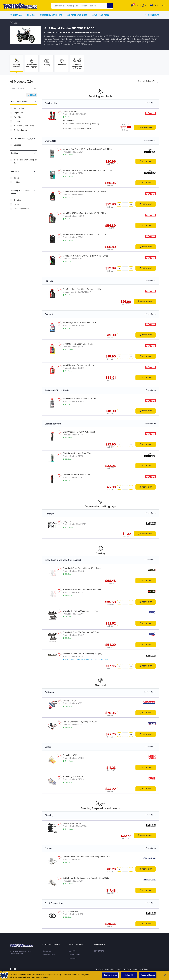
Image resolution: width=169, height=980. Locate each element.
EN (153, 5)
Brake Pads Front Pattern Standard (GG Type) (82, 655)
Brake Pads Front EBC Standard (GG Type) (81, 633)
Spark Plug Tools (101, 15)
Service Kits (19, 109)
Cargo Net (67, 522)
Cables (17, 205)
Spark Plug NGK (70, 756)
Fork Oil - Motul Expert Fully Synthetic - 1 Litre (82, 290)
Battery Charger (70, 701)
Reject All (129, 975)
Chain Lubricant (20, 131)
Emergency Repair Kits (51, 15)
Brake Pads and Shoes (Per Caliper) (25, 162)
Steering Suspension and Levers (22, 193)
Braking (14, 154)
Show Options (144, 128)
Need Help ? (152, 15)
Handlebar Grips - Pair (72, 824)
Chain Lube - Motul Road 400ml (77, 476)
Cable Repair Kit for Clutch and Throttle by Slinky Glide (86, 858)
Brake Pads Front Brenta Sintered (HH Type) (82, 569)
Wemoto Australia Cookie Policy (136, 970)
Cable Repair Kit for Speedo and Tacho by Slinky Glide (86, 879)
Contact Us (47, 952)
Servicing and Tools (19, 103)
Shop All (16, 15)
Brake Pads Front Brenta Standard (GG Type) (82, 590)
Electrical (15, 172)
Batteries (18, 179)
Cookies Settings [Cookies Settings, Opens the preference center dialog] (110, 975)
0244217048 (99, 952)
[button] (137, 5)
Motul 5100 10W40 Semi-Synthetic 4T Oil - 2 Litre (85, 214)
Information (73, 959)
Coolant (17, 122)
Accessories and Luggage (22, 139)
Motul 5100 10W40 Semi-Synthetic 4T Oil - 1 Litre (84, 193)
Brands (31, 15)
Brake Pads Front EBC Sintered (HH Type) (81, 612)
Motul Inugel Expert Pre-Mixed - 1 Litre (79, 323)
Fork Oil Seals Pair (71, 912)
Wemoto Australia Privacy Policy (108, 970)
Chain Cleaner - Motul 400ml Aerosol (79, 433)
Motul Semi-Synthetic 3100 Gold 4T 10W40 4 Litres (85, 257)
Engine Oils (18, 114)
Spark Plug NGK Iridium (73, 777)
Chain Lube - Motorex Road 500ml (78, 454)
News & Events (74, 956)
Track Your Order (49, 956)
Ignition (17, 183)
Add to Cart (145, 162)
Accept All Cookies (148, 975)
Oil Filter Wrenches (77, 15)
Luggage (17, 146)
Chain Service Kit (70, 112)
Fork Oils (17, 118)
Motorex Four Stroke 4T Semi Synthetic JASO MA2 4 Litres (88, 171)
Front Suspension (21, 210)
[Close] (165, 975)
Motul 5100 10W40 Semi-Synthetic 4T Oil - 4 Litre (85, 235)
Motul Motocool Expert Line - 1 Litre (78, 345)
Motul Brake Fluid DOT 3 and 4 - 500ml (80, 400)
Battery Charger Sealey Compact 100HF (80, 723)
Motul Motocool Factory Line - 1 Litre (79, 366)
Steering (17, 201)
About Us (72, 952)
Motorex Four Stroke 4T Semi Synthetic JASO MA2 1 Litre (88, 150)
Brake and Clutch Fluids (24, 127)
